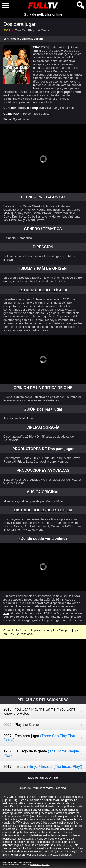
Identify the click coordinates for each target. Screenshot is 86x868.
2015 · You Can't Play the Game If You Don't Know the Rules (39, 711)
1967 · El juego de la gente (41, 753)
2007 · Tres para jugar (39, 738)
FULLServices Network (20, 862)
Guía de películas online (43, 14)
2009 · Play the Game (21, 725)
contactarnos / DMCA (52, 845)
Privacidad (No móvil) (41, 865)
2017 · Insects (43, 767)
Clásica (61, 788)
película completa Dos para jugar (57, 630)
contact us (66, 855)
